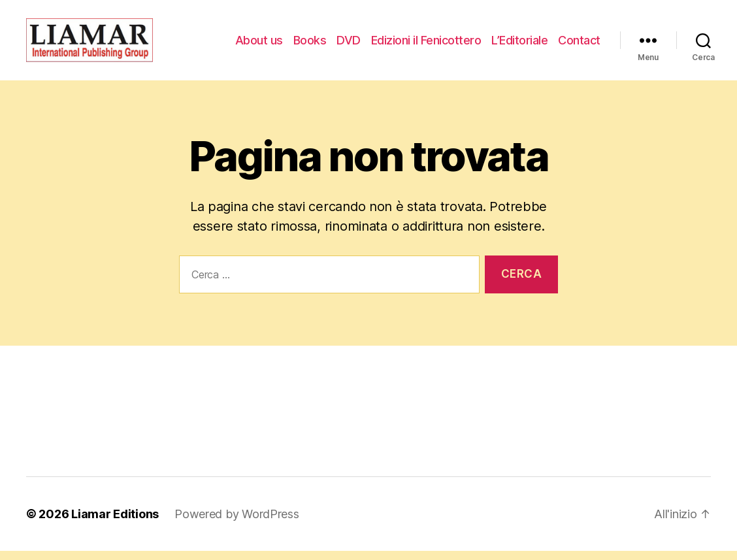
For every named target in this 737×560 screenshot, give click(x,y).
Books (310, 44)
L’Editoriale (519, 44)
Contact (579, 44)
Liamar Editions (115, 523)
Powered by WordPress (237, 523)
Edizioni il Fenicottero (426, 44)
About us (259, 44)
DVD (349, 44)
